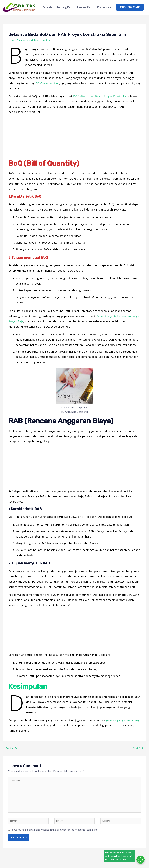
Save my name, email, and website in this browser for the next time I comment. (55, 833)
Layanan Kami (85, 8)
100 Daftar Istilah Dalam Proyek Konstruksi (100, 96)
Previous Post (12, 749)
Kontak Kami (104, 8)
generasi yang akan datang (123, 720)
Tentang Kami (65, 8)
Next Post (139, 749)
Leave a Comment (18, 40)
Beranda (47, 8)
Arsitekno (35, 40)
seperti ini (47, 83)
